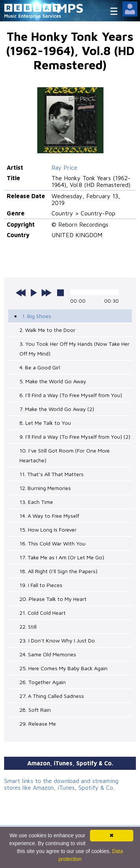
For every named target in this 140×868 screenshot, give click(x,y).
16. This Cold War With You (52, 543)
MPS (70, 8)
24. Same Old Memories (48, 654)
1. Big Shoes (37, 316)
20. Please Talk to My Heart (53, 599)
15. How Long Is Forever (48, 530)
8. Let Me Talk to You (45, 423)
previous (21, 293)
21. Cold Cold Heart (43, 613)
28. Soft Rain (35, 710)
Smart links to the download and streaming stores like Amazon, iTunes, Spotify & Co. (61, 784)
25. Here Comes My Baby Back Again (63, 668)
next (46, 293)
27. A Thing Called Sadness (52, 696)
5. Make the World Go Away (53, 381)
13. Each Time (36, 502)
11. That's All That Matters (52, 474)
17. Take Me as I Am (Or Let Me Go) (62, 557)
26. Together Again (43, 682)
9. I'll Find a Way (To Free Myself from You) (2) (75, 437)
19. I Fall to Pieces (41, 585)
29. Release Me (38, 724)
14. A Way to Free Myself (49, 516)
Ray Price (64, 167)
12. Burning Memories (45, 488)
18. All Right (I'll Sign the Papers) (58, 571)
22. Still (28, 627)
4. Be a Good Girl (40, 367)
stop (60, 293)
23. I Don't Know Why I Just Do (57, 640)
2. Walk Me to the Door (47, 330)
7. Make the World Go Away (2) (57, 409)
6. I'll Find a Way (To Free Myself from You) (71, 395)
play (34, 293)
